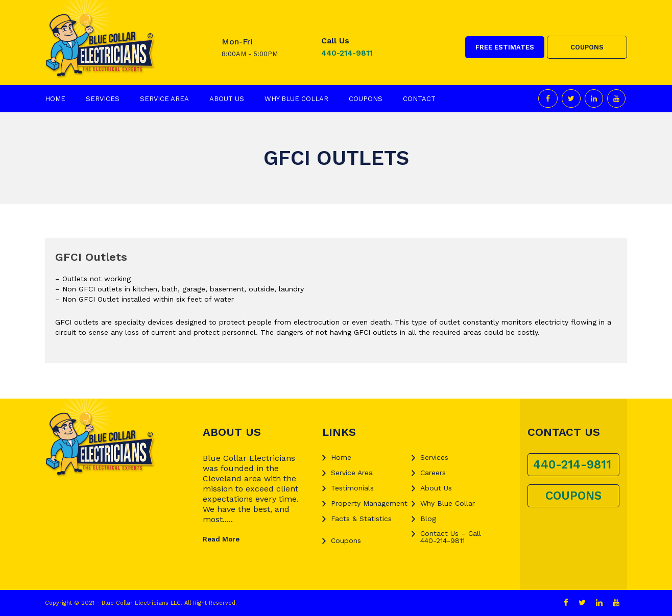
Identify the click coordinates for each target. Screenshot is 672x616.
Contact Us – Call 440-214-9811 (451, 537)
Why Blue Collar (296, 99)
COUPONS (587, 47)
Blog (428, 519)
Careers (433, 473)
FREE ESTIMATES (505, 47)
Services (103, 99)
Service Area (164, 99)
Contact (419, 99)
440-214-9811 (347, 53)
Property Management (369, 503)
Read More (221, 539)
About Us (227, 99)
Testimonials (352, 488)
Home (55, 99)
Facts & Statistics (361, 519)
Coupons (366, 99)
